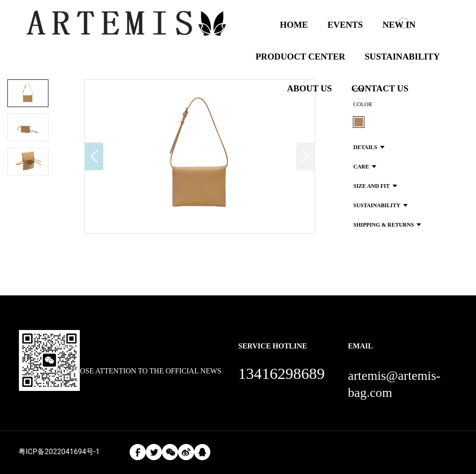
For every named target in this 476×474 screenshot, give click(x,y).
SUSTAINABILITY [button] (381, 205)
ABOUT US (309, 88)
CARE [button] (365, 167)
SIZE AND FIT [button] (375, 186)
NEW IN (399, 25)
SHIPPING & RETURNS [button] (387, 225)
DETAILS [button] (369, 147)
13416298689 (281, 374)
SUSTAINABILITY (402, 57)
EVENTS (345, 25)
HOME (294, 25)
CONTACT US (380, 88)
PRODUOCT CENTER (300, 57)
